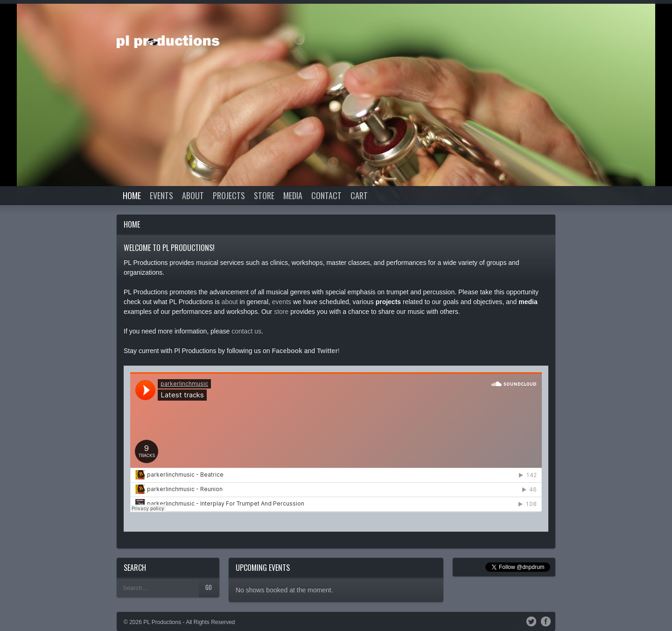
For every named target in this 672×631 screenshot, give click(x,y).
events (282, 302)
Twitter (531, 620)
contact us (246, 331)
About (193, 195)
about (230, 302)
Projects (229, 195)
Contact (326, 195)
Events (161, 195)
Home (132, 195)
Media (293, 195)
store (281, 312)
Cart (359, 195)
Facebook (546, 620)
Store (264, 195)
